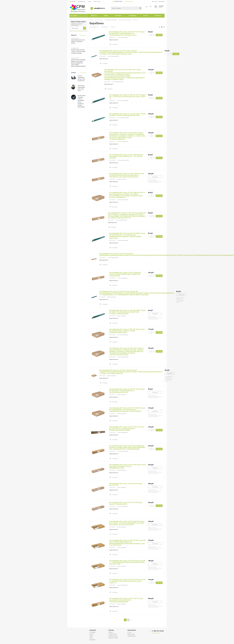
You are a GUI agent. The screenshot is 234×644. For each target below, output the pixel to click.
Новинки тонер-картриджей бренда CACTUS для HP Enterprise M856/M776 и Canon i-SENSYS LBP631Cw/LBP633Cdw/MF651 (78, 63)
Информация (132, 630)
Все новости (83, 35)
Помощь (111, 630)
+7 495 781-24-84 (118, 1)
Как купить (118, 16)
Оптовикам (132, 16)
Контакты (158, 16)
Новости (94, 16)
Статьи (129, 632)
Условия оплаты (113, 634)
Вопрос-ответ (131, 634)
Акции (106, 16)
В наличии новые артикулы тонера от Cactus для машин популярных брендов (78, 51)
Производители (132, 636)
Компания (93, 630)
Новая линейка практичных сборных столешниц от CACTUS (78, 41)
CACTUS (75, 16)
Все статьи (83, 73)
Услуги (145, 16)
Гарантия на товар (113, 638)
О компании (92, 632)
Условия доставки (113, 636)
